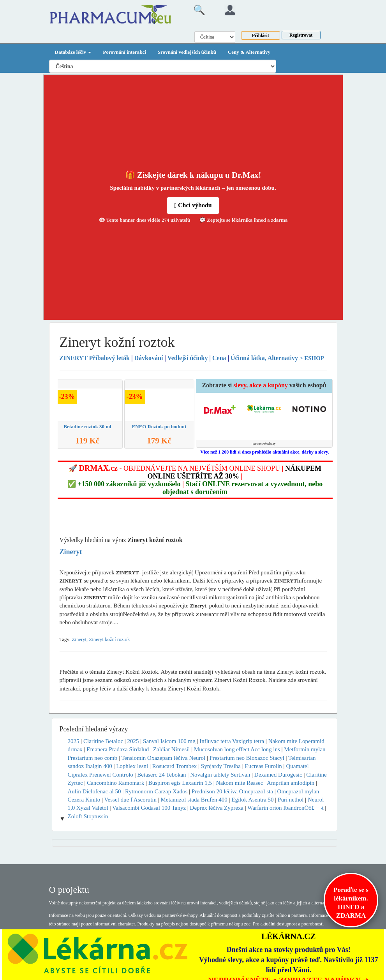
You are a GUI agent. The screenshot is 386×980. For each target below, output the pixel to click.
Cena (219, 358)
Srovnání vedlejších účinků (187, 52)
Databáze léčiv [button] (73, 52)
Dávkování (149, 358)
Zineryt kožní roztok (109, 639)
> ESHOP (312, 358)
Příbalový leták (96, 358)
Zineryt (79, 639)
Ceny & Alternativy (249, 52)
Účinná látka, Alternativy (264, 358)
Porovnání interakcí (124, 52)
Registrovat (301, 35)
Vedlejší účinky (188, 358)
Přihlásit (261, 35)
